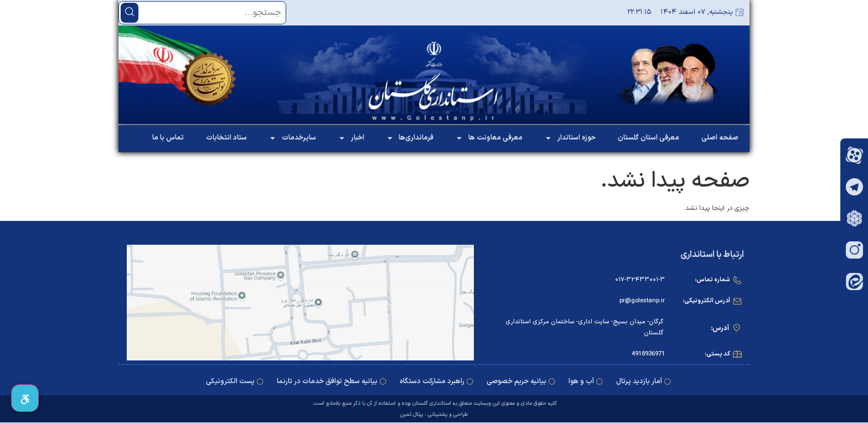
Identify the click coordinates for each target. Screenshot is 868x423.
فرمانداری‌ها (410, 138)
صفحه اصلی (720, 138)
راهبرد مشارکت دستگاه (432, 381)
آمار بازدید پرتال (639, 381)
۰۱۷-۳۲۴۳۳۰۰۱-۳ (640, 280)
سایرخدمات (293, 138)
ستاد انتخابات (226, 138)
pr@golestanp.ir (642, 301)
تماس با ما (168, 138)
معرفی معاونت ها (489, 138)
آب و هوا (581, 381)
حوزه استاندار (570, 138)
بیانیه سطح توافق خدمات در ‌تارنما (327, 381)
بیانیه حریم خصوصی (516, 381)
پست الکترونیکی (230, 381)
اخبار (351, 138)
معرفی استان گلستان (649, 138)
